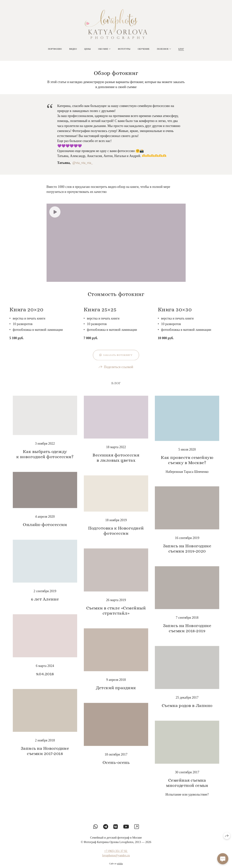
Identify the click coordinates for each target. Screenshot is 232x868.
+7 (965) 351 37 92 (116, 855)
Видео (73, 49)
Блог (181, 49)
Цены (87, 49)
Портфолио (55, 49)
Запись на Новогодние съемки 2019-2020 (187, 552)
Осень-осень (116, 766)
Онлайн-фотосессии (45, 529)
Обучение (144, 49)
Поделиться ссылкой (119, 371)
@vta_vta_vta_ (83, 163)
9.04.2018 (45, 678)
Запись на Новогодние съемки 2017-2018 (45, 755)
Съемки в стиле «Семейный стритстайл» (116, 615)
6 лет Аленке (45, 603)
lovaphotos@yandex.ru (116, 859)
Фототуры (124, 49)
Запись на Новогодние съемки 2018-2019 (187, 632)
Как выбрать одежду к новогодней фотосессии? (45, 458)
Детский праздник (116, 692)
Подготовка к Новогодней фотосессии (116, 535)
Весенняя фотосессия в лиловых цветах (116, 462)
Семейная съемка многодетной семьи (187, 787)
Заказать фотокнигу (116, 359)
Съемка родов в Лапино (187, 709)
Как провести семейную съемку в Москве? (187, 464)
